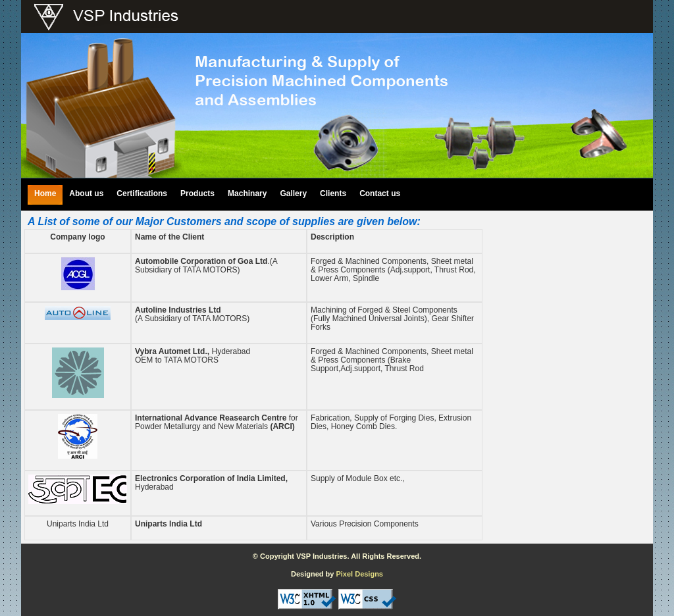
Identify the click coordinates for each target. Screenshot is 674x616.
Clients (333, 194)
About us (86, 194)
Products (197, 194)
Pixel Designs (359, 574)
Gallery (293, 194)
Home (45, 194)
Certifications (142, 194)
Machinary (247, 194)
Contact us (380, 194)
